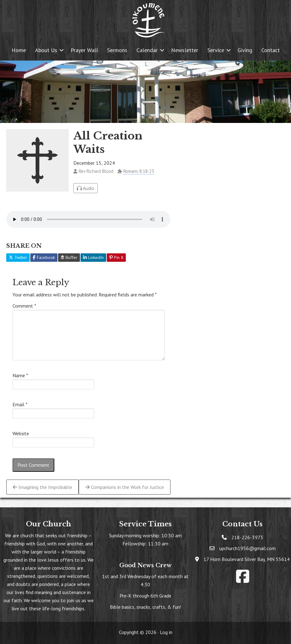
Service (216, 50)
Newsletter (185, 50)
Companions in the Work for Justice (125, 487)
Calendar (147, 50)
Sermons (117, 50)
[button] (62, 50)
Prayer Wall (84, 50)
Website (21, 433)
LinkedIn (93, 257)
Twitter (18, 257)
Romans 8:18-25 (139, 171)
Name (20, 375)
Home (19, 50)
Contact (271, 50)
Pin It (116, 257)
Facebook (44, 257)
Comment (24, 306)
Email (20, 404)
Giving (245, 50)
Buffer (69, 257)
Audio (86, 188)
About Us (46, 50)
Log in (166, 632)
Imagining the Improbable (42, 487)
